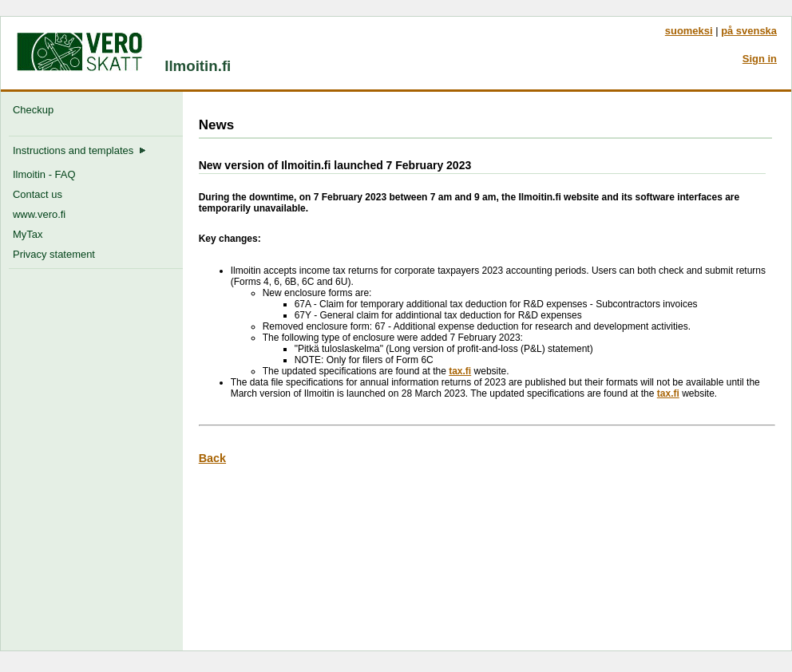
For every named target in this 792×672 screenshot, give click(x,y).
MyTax (28, 234)
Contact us (38, 194)
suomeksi (689, 31)
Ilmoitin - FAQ (44, 174)
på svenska (749, 31)
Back (212, 458)
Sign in (760, 59)
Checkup (36, 110)
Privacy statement (54, 254)
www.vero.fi (39, 214)
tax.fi (460, 371)
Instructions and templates (79, 150)
